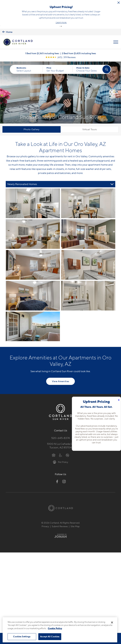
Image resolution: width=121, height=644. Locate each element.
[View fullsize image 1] (88, 197)
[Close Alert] (116, 3)
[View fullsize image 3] (88, 228)
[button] (60, 20)
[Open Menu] (116, 36)
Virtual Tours (89, 124)
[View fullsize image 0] (33, 197)
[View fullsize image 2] (33, 228)
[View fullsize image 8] (33, 321)
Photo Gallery (32, 124)
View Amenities (61, 375)
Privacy (45, 520)
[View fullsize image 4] (33, 259)
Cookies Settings (22, 636)
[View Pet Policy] (60, 456)
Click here (66, 16)
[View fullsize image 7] (88, 290)
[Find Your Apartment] (107, 63)
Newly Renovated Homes (22, 178)
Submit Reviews (60, 520)
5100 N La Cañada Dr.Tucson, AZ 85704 (61, 440)
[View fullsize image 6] (33, 290)
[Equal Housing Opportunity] (54, 449)
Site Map (75, 520)
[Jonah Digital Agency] (60, 530)
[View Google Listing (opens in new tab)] (60, 51)
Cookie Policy (55, 628)
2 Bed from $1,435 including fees (79, 47)
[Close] (112, 622)
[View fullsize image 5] (88, 259)
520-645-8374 (60, 432)
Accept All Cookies (50, 636)
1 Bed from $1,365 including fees (42, 47)
